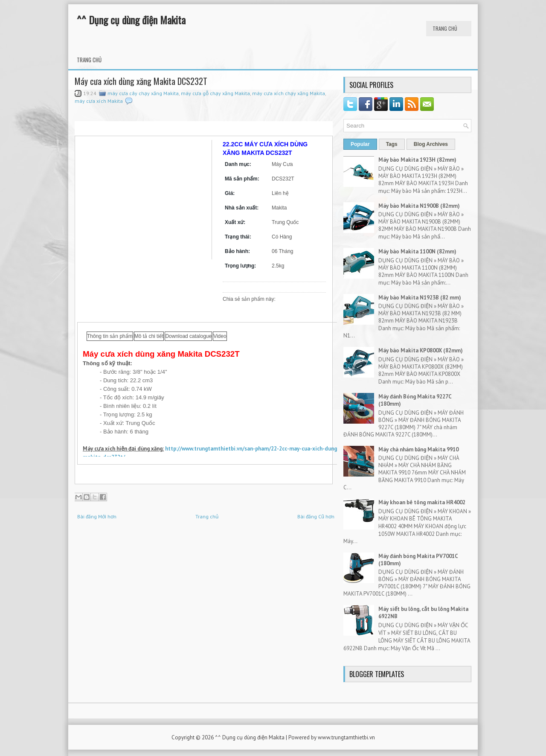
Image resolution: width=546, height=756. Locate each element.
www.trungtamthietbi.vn (346, 737)
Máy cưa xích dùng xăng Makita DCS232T (141, 81)
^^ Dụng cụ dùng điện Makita (131, 20)
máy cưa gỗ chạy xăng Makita (215, 93)
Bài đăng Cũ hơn (316, 516)
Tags (392, 144)
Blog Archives (431, 144)
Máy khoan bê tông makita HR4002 (422, 502)
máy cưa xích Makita (99, 101)
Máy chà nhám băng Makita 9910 (418, 449)
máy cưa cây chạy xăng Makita (143, 93)
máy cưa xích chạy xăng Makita (289, 93)
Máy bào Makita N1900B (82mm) (419, 206)
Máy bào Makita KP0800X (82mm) (421, 350)
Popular (360, 144)
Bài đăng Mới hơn (97, 516)
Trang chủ (445, 28)
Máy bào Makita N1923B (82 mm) (420, 298)
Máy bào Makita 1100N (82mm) (417, 252)
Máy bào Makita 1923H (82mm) (417, 160)
